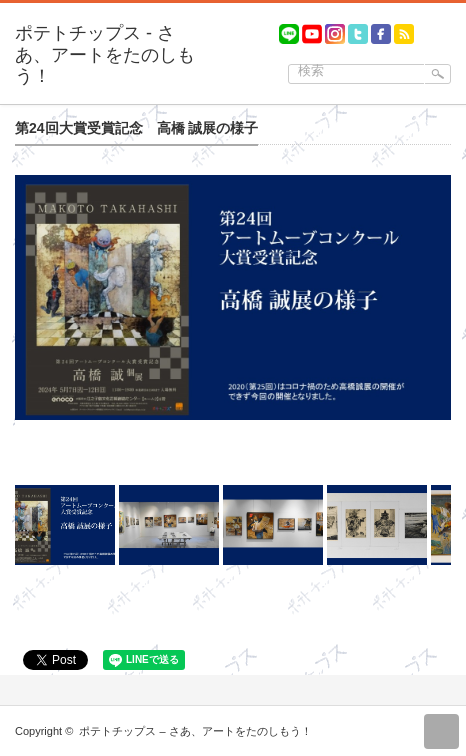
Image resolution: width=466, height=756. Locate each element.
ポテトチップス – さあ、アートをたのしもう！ (195, 731)
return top (441, 731)
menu (456, 25)
